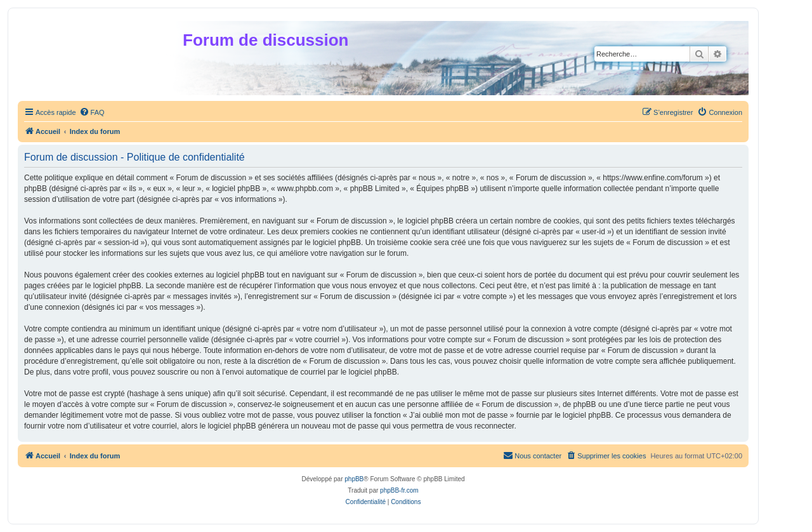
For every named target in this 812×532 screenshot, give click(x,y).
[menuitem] (92, 112)
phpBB (354, 479)
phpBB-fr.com (399, 490)
